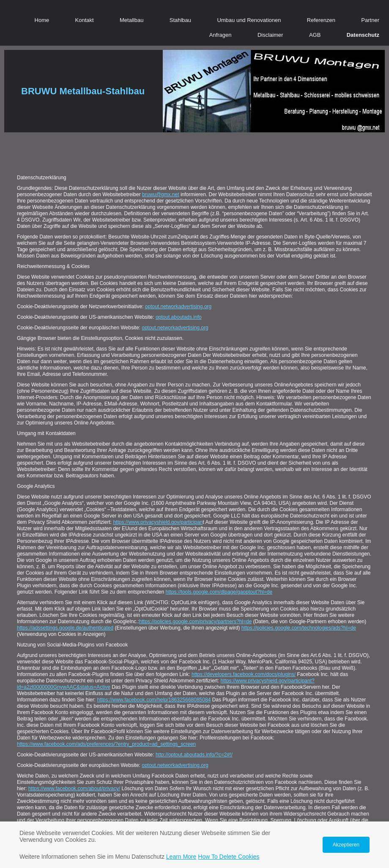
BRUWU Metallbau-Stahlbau (83, 91)
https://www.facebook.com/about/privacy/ (74, 789)
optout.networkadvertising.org (178, 307)
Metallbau (131, 20)
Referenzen (321, 20)
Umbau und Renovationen (249, 20)
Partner (370, 20)
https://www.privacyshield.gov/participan (158, 522)
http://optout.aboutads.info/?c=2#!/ (194, 755)
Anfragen (221, 35)
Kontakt (85, 20)
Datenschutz (363, 35)
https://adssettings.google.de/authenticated (65, 628)
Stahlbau (180, 20)
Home (42, 20)
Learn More (181, 857)
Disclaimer (270, 35)
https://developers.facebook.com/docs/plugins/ (244, 674)
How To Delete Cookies (229, 857)
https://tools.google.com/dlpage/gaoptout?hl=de (219, 592)
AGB (315, 35)
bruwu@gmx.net (161, 194)
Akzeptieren (346, 845)
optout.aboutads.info (179, 317)
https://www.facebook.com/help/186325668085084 (154, 700)
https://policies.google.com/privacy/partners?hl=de (195, 622)
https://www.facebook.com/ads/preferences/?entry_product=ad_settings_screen (106, 744)
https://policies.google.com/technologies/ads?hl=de (299, 628)
